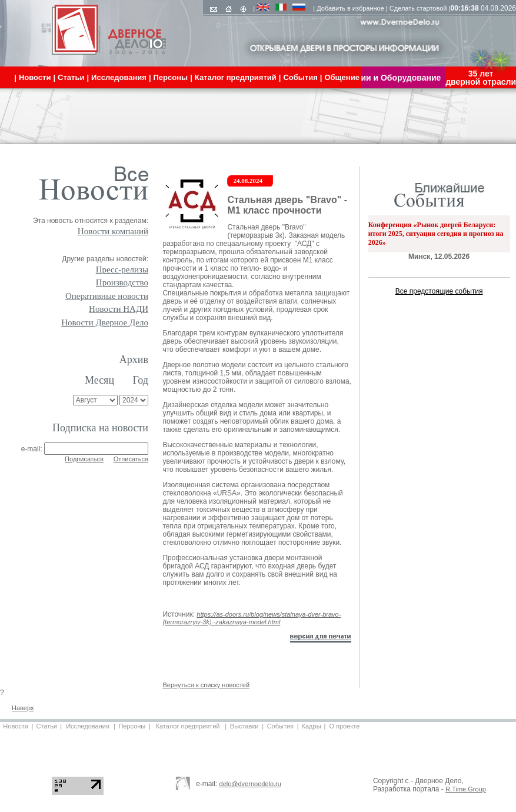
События (280, 726)
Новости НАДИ (119, 309)
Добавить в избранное (350, 8)
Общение (342, 77)
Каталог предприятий (188, 726)
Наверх (23, 708)
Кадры (312, 726)
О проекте (344, 726)
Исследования (88, 726)
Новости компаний (113, 231)
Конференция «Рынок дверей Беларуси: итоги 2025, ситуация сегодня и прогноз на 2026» (436, 234)
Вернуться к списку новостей (206, 685)
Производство (122, 282)
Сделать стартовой (418, 8)
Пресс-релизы (122, 269)
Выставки (244, 726)
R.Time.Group (466, 789)
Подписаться (84, 459)
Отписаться (131, 459)
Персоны (132, 726)
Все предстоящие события (439, 291)
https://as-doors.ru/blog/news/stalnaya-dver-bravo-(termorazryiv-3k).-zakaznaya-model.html (252, 618)
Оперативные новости (107, 296)
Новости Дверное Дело (105, 322)
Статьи (46, 726)
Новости (16, 726)
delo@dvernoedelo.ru (250, 784)
